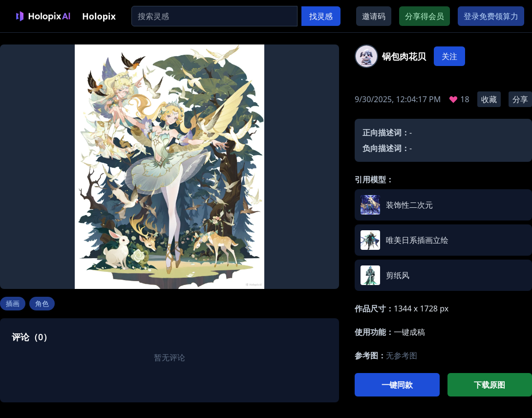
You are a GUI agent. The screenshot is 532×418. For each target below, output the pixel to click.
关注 (449, 56)
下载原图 (489, 385)
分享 (520, 99)
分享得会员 (425, 16)
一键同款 (397, 385)
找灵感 (321, 16)
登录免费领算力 (491, 16)
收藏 (489, 99)
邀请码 (374, 16)
